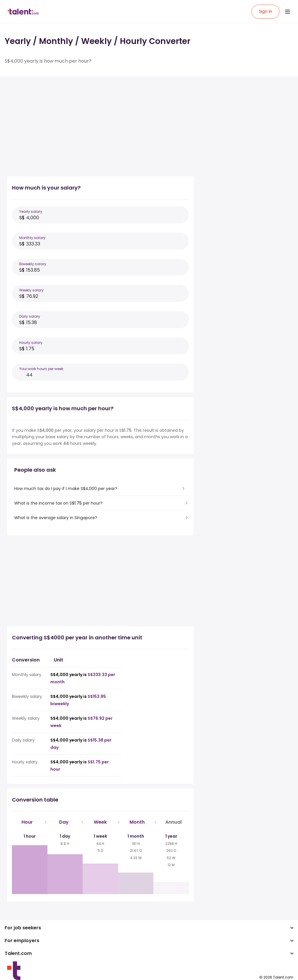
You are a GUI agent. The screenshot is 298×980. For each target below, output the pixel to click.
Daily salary (30, 316)
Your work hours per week (41, 369)
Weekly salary (31, 290)
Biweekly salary (33, 264)
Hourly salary (31, 343)
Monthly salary (32, 238)
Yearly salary (31, 212)
